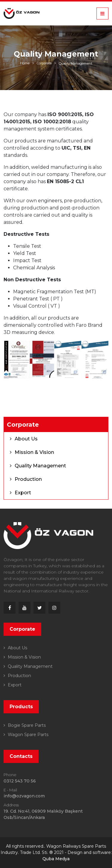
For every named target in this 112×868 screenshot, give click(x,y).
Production (28, 479)
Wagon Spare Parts (27, 735)
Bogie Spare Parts (26, 725)
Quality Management (76, 63)
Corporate (44, 63)
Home (25, 63)
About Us (26, 439)
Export (23, 493)
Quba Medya (56, 859)
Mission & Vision (34, 452)
